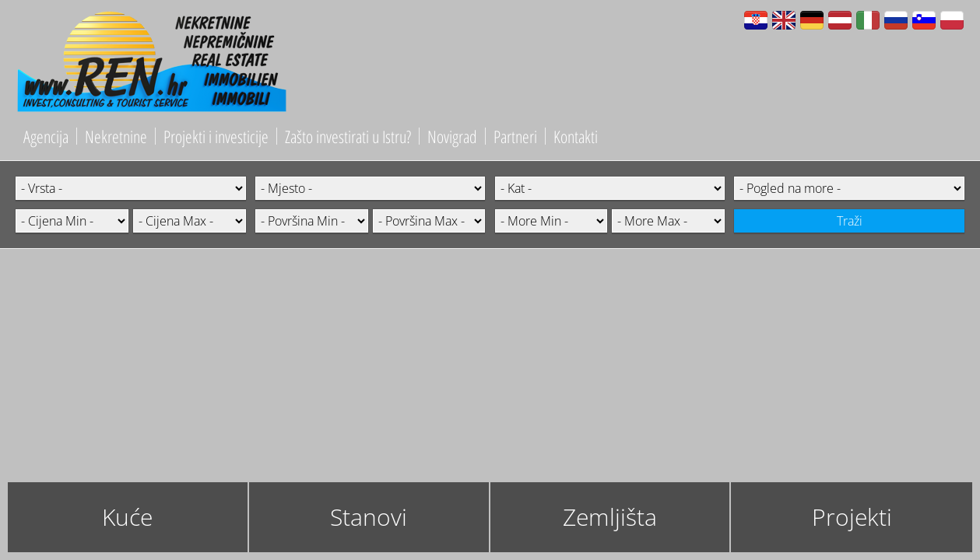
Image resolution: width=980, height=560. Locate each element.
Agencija (46, 136)
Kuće (127, 517)
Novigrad (452, 136)
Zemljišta (610, 517)
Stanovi (369, 517)
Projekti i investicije (216, 136)
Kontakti (576, 136)
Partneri (515, 136)
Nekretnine (116, 136)
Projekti (852, 517)
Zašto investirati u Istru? (348, 136)
